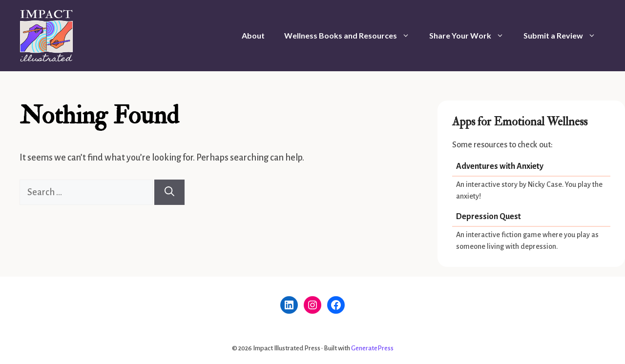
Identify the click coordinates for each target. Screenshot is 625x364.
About (253, 35)
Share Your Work (471, 36)
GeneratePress (372, 348)
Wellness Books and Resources (352, 36)
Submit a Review (564, 36)
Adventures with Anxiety (500, 166)
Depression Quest (489, 217)
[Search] (169, 192)
